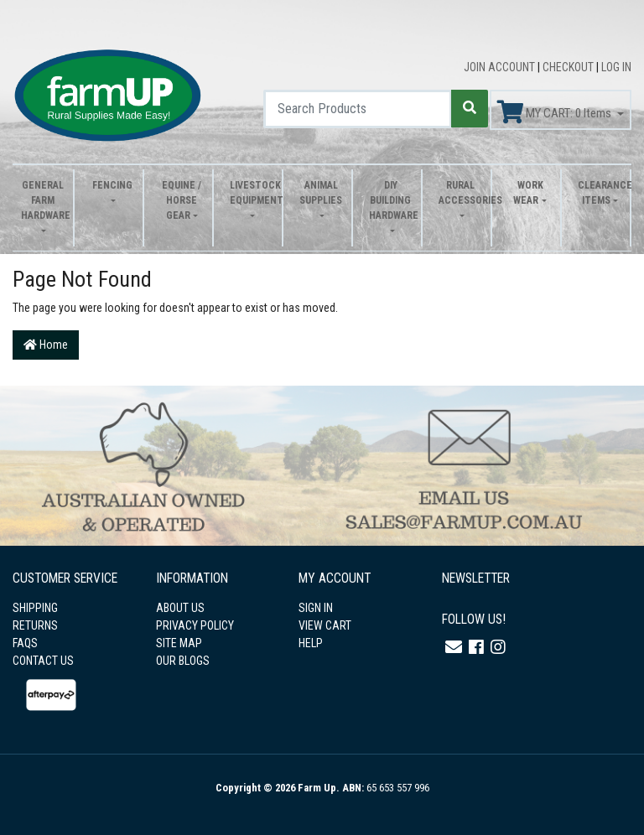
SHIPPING (35, 608)
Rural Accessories (460, 193)
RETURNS (35, 625)
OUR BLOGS (183, 661)
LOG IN (616, 67)
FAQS (25, 643)
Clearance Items (600, 193)
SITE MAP (179, 643)
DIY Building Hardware (391, 200)
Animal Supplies (321, 193)
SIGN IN (316, 608)
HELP (311, 643)
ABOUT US (180, 608)
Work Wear (528, 193)
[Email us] (454, 647)
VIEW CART (325, 625)
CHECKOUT (569, 67)
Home (46, 345)
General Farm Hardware (43, 200)
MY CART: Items (556, 112)
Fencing (112, 185)
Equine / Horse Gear (182, 200)
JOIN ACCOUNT (501, 67)
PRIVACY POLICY (195, 625)
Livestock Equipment (252, 193)
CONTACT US (43, 661)
